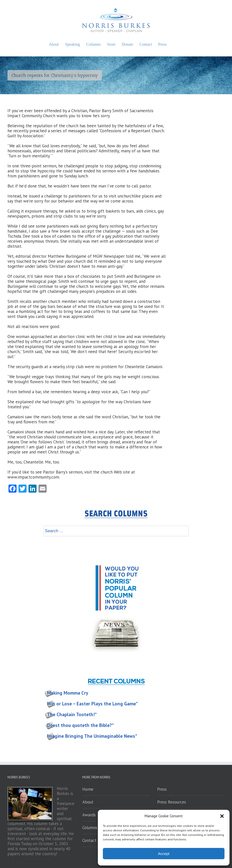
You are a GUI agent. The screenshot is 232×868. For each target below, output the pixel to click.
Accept (164, 854)
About (88, 802)
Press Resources (172, 802)
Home (88, 789)
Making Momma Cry (68, 693)
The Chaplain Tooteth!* (72, 714)
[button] (222, 816)
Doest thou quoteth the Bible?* (80, 725)
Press (162, 789)
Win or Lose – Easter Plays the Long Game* (92, 704)
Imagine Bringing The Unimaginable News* (92, 736)
